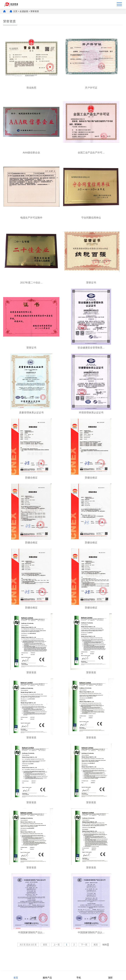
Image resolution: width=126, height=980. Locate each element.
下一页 (84, 945)
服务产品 (47, 975)
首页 (16, 975)
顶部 (110, 975)
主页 (15, 11)
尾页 (96, 945)
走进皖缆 (24, 11)
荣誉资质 (35, 11)
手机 (79, 975)
